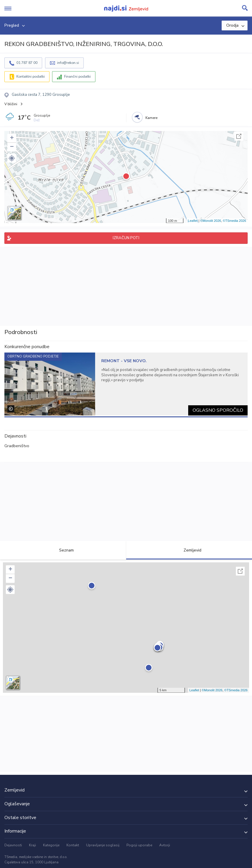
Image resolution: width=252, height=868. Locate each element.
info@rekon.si (68, 63)
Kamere (151, 118)
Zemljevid (189, 550)
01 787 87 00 (27, 63)
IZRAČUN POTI (126, 238)
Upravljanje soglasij (103, 845)
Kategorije (51, 845)
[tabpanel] (126, 384)
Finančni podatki (77, 76)
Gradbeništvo (17, 446)
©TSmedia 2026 (234, 221)
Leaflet (193, 221)
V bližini (11, 104)
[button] (12, 158)
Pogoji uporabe (139, 845)
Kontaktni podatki (31, 76)
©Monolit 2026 (211, 221)
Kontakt (73, 845)
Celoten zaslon (239, 136)
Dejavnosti (13, 845)
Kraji (32, 845)
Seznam (63, 550)
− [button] (12, 147)
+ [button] (12, 138)
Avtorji (165, 845)
